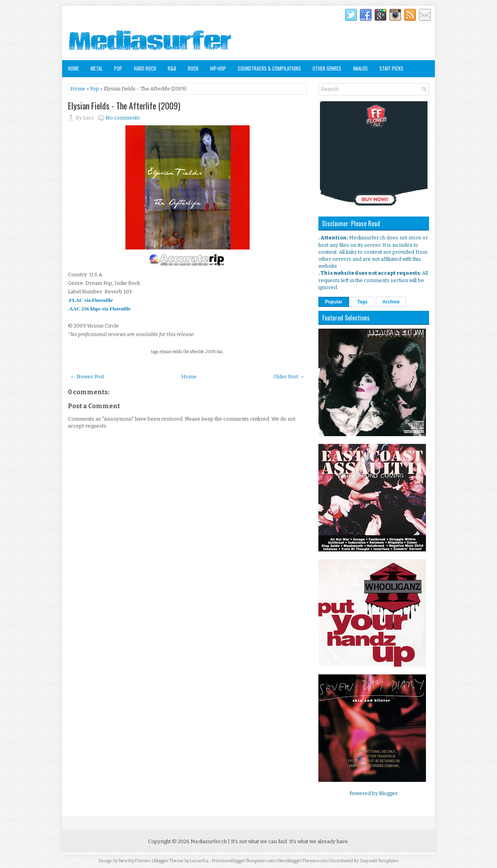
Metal (96, 68)
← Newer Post (87, 377)
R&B (172, 68)
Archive (391, 302)
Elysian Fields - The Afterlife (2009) (124, 106)
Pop (118, 68)
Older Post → (289, 377)
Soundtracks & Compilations (269, 68)
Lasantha (199, 861)
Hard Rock (145, 68)
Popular (334, 302)
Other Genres (327, 68)
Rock (193, 68)
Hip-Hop (218, 68)
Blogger (388, 793)
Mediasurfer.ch (209, 841)
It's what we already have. (319, 841)
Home (73, 68)
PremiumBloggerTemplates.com (244, 861)
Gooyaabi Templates (379, 861)
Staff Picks (391, 68)
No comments (123, 118)
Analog (360, 68)
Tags (362, 302)
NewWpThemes (135, 861)
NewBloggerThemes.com (303, 861)
